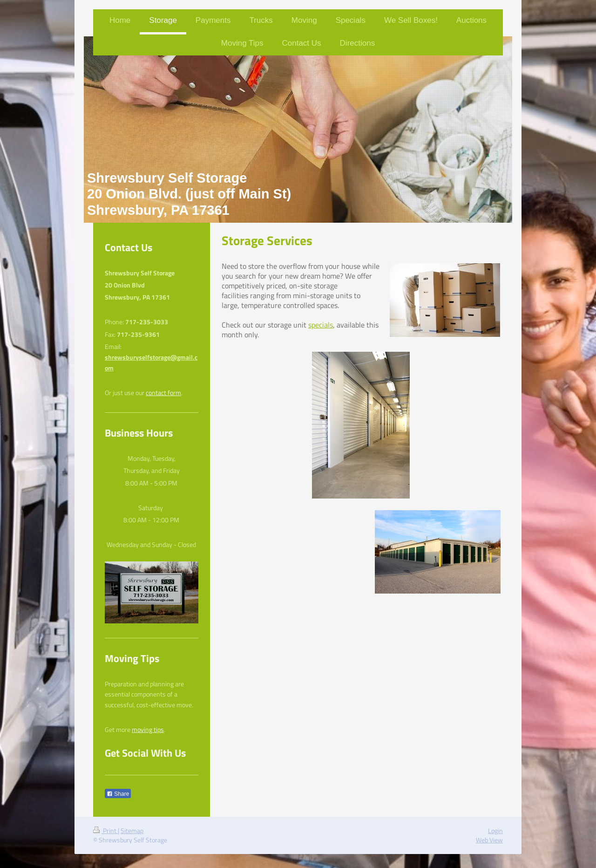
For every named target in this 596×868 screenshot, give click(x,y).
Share (118, 794)
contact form (163, 393)
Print (105, 831)
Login (495, 831)
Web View (489, 840)
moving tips (148, 730)
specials (321, 325)
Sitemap (132, 831)
